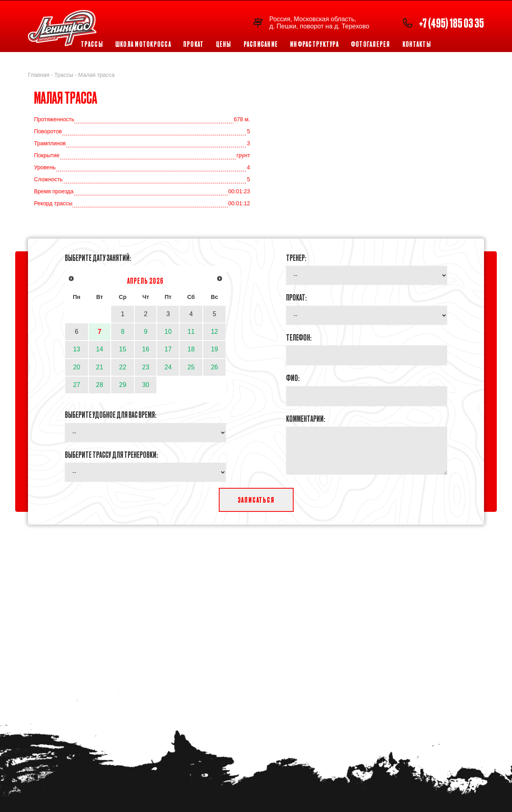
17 (168, 349)
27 (77, 385)
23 (146, 367)
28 (100, 385)
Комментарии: (306, 418)
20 (77, 367)
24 (168, 367)
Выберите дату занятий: (98, 257)
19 (214, 349)
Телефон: (299, 337)
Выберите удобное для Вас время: (111, 414)
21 (100, 367)
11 (191, 332)
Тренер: (296, 257)
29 (123, 385)
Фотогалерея (371, 44)
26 (214, 367)
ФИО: (293, 377)
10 (168, 332)
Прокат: (296, 297)
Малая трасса (97, 75)
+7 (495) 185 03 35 (451, 22)
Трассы (92, 44)
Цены (224, 44)
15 (123, 349)
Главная (39, 75)
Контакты (417, 44)
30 (146, 385)
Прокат (194, 44)
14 (100, 349)
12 (214, 332)
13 (77, 349)
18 (191, 349)
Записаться (256, 500)
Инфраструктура (314, 44)
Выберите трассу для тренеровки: (111, 454)
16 (146, 349)
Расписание (261, 44)
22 (123, 367)
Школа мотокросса (143, 44)
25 (191, 367)
